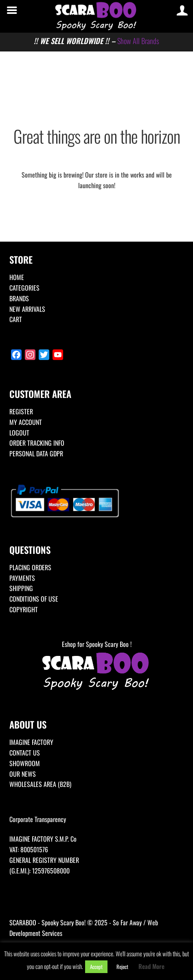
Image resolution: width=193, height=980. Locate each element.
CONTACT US (25, 753)
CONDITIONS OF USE (34, 599)
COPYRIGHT (24, 609)
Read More (151, 966)
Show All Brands (138, 41)
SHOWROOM (25, 763)
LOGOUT (19, 433)
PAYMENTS (22, 578)
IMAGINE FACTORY (31, 742)
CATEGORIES (24, 288)
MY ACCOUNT (26, 422)
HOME (17, 277)
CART (16, 319)
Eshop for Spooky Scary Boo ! (96, 666)
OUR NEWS (23, 774)
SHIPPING (21, 588)
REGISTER (21, 411)
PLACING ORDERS (30, 567)
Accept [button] (96, 967)
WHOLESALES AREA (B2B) (40, 784)
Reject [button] (122, 967)
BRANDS (19, 298)
